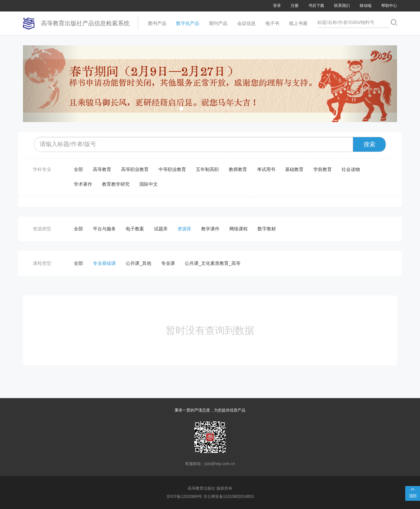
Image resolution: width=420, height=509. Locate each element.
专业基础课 (104, 263)
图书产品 (157, 23)
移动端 (366, 6)
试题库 (161, 229)
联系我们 (342, 6)
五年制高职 (207, 169)
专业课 (168, 263)
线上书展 (298, 23)
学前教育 (323, 169)
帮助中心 (389, 6)
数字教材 (267, 229)
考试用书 (266, 169)
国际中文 (149, 184)
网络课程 (239, 229)
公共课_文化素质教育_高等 (213, 263)
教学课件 (210, 229)
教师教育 (238, 169)
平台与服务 (104, 229)
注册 (295, 6)
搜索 (369, 144)
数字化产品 (188, 23)
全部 (78, 169)
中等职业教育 (172, 169)
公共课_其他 (138, 263)
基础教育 (294, 169)
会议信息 (246, 23)
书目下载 (316, 6)
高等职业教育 (135, 169)
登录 (277, 6)
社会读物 (351, 169)
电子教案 (135, 229)
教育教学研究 (116, 184)
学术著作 (83, 184)
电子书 (272, 23)
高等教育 (102, 169)
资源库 (184, 229)
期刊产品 (218, 23)
